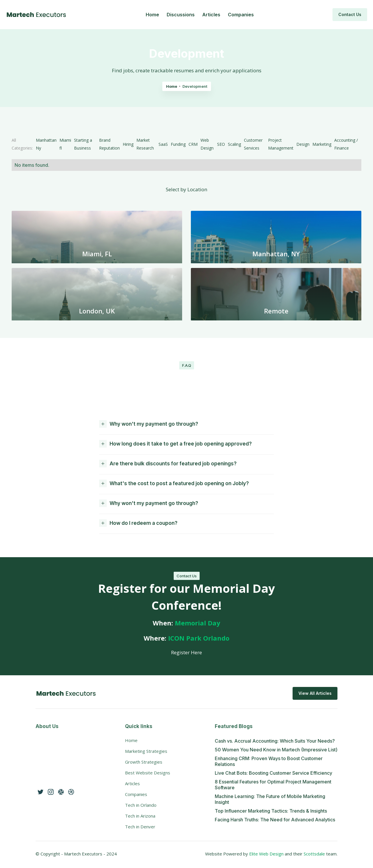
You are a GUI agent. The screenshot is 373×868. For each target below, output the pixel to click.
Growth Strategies (144, 762)
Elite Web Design (266, 854)
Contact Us (350, 14)
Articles (211, 15)
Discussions (181, 15)
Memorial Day (198, 623)
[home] (36, 15)
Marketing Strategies (146, 751)
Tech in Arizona (140, 816)
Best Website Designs (148, 773)
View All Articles (315, 693)
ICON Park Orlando (199, 638)
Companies (241, 15)
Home (152, 15)
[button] (186, 425)
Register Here (186, 652)
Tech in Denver (140, 827)
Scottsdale (315, 854)
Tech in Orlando (141, 805)
